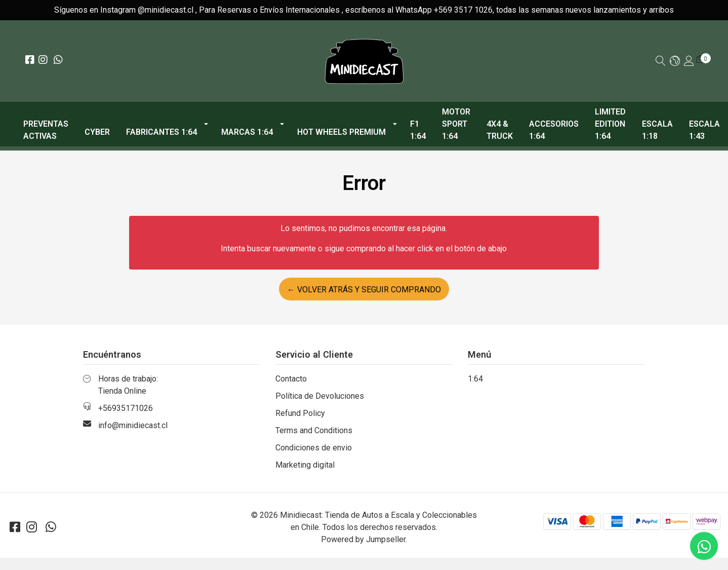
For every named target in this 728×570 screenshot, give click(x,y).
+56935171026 (126, 408)
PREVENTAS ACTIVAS (46, 130)
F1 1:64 (418, 130)
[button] (675, 62)
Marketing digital (305, 465)
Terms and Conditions (314, 430)
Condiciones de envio (314, 448)
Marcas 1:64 (247, 132)
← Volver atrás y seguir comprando (364, 290)
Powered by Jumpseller (363, 539)
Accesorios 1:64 (554, 130)
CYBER (97, 132)
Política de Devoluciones (320, 396)
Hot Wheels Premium (341, 132)
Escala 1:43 (704, 130)
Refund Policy (300, 413)
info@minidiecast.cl (133, 425)
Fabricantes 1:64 (161, 132)
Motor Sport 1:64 (456, 124)
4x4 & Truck (500, 130)
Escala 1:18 (657, 130)
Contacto (291, 379)
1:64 (475, 379)
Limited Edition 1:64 (610, 124)
